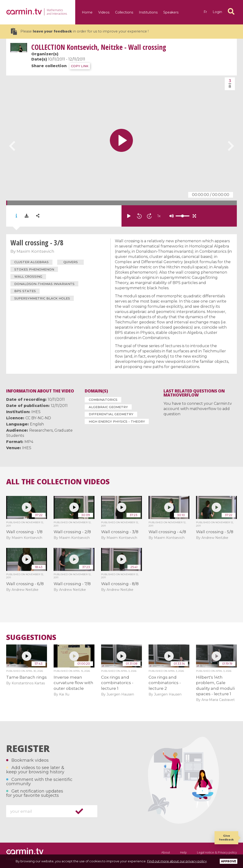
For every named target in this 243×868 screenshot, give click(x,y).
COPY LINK (80, 66)
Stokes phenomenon (34, 269)
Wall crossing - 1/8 (24, 532)
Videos (104, 12)
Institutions (148, 12)
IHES (36, 412)
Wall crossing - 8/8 (120, 584)
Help (183, 852)
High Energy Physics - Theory (117, 421)
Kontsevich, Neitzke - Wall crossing (99, 47)
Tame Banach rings (26, 677)
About (166, 852)
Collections (124, 12)
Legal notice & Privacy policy (217, 852)
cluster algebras (31, 262)
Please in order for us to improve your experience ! (80, 31)
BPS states (25, 291)
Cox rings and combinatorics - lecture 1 (117, 683)
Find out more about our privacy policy (177, 861)
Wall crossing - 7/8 (72, 584)
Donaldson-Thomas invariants (44, 284)
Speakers (171, 12)
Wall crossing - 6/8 (25, 584)
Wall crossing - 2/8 (72, 532)
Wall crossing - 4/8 (167, 532)
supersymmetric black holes (42, 298)
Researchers (41, 430)
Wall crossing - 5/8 (215, 532)
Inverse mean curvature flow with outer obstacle (73, 683)
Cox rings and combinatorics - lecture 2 (165, 683)
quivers (71, 262)
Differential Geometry (111, 414)
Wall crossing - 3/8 (120, 532)
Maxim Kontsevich (35, 251)
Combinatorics (103, 400)
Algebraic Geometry (108, 407)
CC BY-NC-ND (38, 418)
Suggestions (31, 637)
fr (205, 12)
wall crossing (28, 276)
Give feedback (226, 838)
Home (87, 12)
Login (217, 12)
